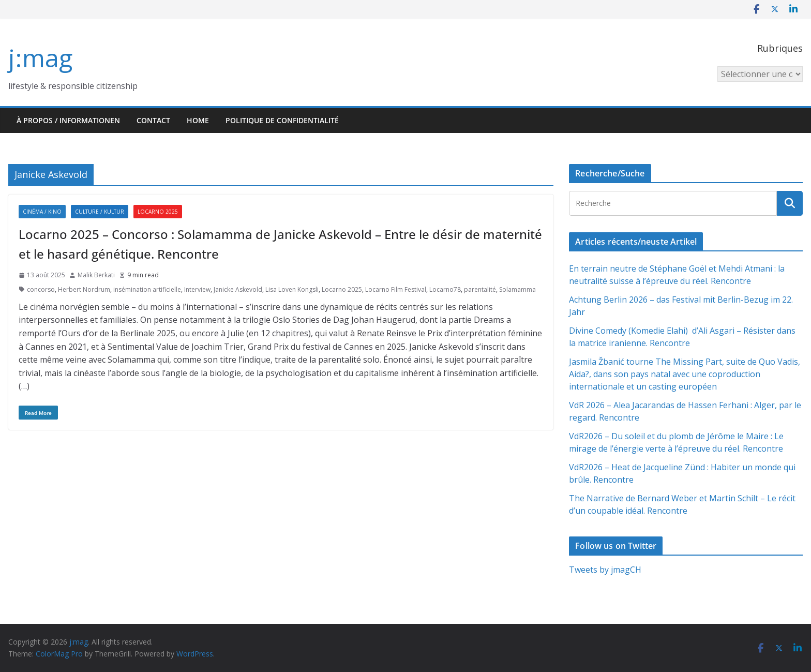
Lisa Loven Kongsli (292, 289)
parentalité (480, 289)
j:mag (40, 58)
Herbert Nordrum (84, 289)
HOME (198, 120)
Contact (153, 120)
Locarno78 (445, 289)
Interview (197, 289)
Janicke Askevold (238, 289)
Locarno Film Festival (396, 289)
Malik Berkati (96, 275)
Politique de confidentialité (282, 120)
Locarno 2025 (158, 212)
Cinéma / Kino (42, 212)
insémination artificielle (147, 289)
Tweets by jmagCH (605, 570)
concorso (41, 289)
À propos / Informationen (68, 120)
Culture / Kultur (100, 212)
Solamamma (517, 289)
